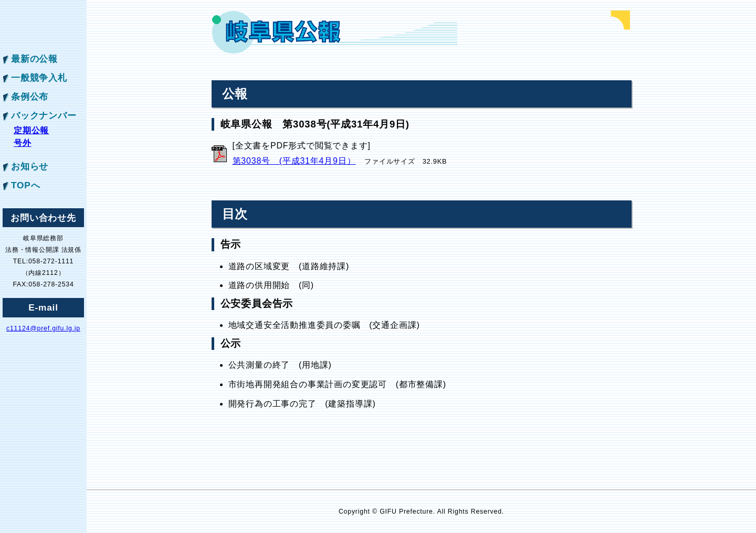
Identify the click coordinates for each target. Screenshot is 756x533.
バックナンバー (44, 115)
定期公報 (31, 130)
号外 (23, 143)
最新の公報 (34, 59)
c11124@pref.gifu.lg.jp (43, 328)
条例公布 (30, 97)
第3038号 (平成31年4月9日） (294, 161)
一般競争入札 (39, 78)
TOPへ (25, 185)
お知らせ (30, 166)
